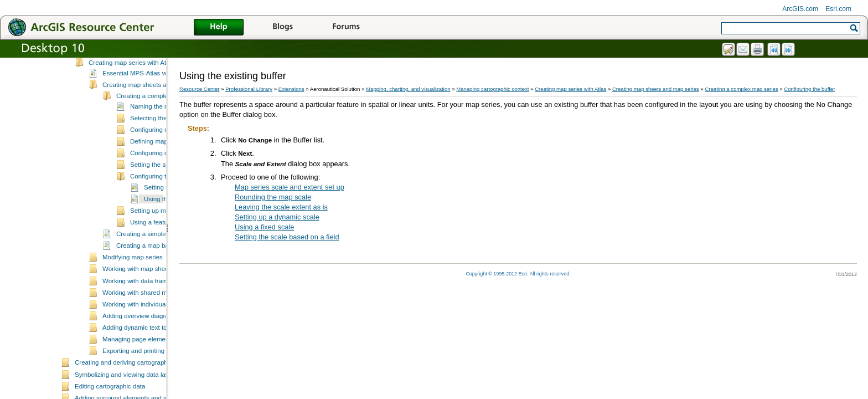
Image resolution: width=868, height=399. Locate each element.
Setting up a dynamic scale (277, 217)
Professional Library (249, 89)
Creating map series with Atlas (131, 103)
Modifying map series (133, 298)
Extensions (291, 89)
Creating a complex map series (160, 136)
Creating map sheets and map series (154, 125)
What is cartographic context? (131, 80)
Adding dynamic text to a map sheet (153, 368)
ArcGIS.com (800, 9)
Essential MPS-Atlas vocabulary (148, 114)
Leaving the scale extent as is (281, 207)
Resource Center (200, 89)
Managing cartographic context (118, 69)
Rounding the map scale (273, 197)
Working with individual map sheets (152, 345)
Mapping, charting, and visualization (408, 89)
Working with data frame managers (152, 321)
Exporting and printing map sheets (151, 391)
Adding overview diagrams (140, 356)
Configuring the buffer (161, 217)
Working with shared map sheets (149, 333)
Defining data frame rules (124, 91)
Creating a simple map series (157, 274)
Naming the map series (163, 147)
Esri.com (838, 9)
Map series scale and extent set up (290, 187)
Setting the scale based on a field (287, 237)
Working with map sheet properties (151, 309)
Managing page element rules (144, 380)
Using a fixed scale (264, 227)
